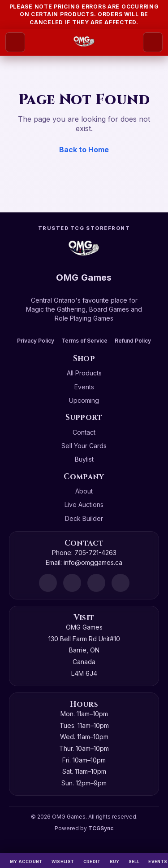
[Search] (153, 42)
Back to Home (84, 150)
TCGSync (101, 828)
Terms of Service (84, 341)
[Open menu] (15, 42)
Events (84, 387)
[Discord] (48, 583)
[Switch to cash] (92, 861)
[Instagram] (96, 583)
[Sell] (134, 861)
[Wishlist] (63, 861)
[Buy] (115, 861)
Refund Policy (133, 341)
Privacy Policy (36, 341)
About (84, 491)
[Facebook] (72, 583)
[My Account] (26, 861)
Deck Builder (84, 518)
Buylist (84, 459)
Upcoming (84, 400)
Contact (84, 432)
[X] (121, 583)
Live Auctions (84, 504)
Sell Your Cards (84, 446)
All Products (84, 373)
